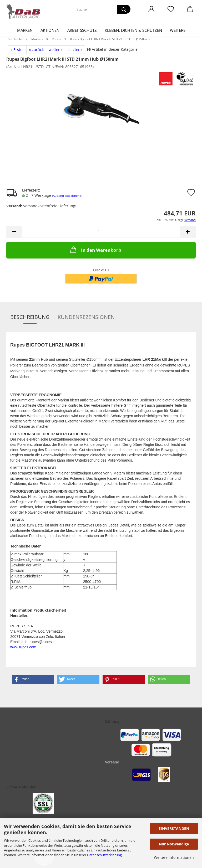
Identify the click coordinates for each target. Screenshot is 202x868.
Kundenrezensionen (86, 317)
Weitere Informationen (174, 857)
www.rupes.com (23, 647)
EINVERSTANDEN (174, 828)
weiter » (56, 50)
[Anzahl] (101, 232)
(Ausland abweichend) (67, 196)
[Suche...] (124, 9)
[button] (151, 9)
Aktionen (50, 30)
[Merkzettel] (171, 9)
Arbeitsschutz (82, 30)
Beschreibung (30, 317)
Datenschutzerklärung (104, 855)
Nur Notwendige (174, 844)
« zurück (36, 50)
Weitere (178, 30)
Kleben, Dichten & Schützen (133, 30)
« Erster (17, 50)
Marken (25, 30)
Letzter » (75, 50)
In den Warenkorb (95, 250)
